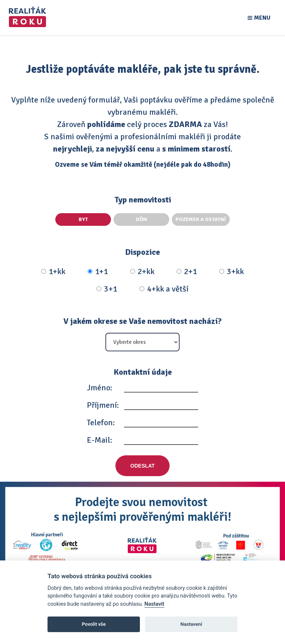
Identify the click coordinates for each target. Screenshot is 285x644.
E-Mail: (99, 440)
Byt (83, 219)
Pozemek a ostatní (201, 219)
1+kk (53, 271)
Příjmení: (103, 405)
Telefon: (101, 422)
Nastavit (154, 604)
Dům (142, 219)
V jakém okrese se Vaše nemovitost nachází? (142, 321)
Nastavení (191, 624)
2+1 (187, 271)
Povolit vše (94, 624)
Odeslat (142, 466)
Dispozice (142, 252)
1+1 (98, 271)
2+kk (142, 271)
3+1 (107, 289)
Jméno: (99, 388)
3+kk (232, 271)
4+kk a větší (164, 289)
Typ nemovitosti (143, 200)
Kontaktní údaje (143, 372)
